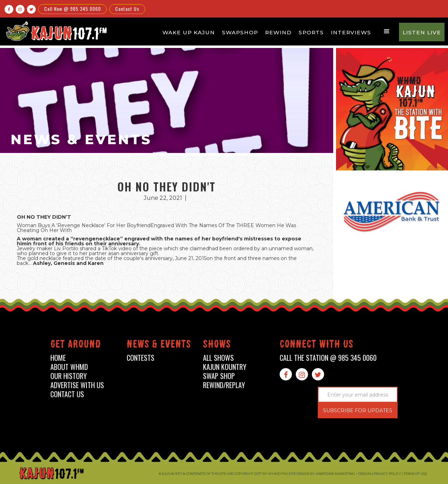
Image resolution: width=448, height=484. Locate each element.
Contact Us (127, 9)
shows (217, 345)
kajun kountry (225, 367)
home (58, 358)
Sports (311, 32)
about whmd (69, 367)
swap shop (219, 376)
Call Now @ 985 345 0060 (72, 9)
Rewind (278, 32)
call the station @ (328, 358)
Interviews (351, 32)
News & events (159, 345)
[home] (55, 31)
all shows (218, 358)
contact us (67, 394)
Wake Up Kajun (189, 32)
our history (69, 376)
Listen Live (422, 32)
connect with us (317, 345)
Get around (76, 345)
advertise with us (77, 385)
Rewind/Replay (224, 385)
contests (141, 358)
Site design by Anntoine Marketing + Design (330, 474)
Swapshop (240, 32)
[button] (387, 31)
